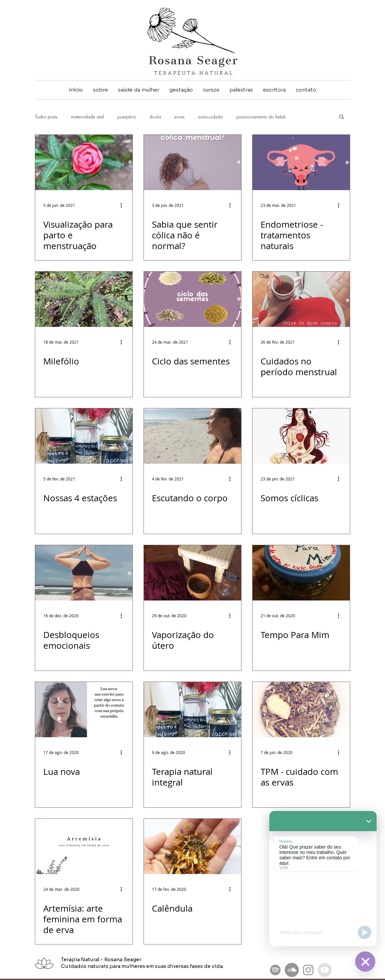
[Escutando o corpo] (192, 436)
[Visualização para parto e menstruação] (84, 162)
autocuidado (210, 117)
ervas (179, 117)
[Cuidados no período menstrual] (301, 299)
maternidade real (87, 117)
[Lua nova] (84, 710)
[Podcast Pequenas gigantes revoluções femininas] (275, 970)
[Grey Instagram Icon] (308, 970)
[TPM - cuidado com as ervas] (301, 710)
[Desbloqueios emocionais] (84, 573)
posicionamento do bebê (261, 117)
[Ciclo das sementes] (192, 299)
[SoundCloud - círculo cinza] (292, 970)
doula (155, 117)
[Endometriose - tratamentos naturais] (301, 162)
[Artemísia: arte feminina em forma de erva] (84, 846)
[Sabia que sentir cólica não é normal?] (192, 162)
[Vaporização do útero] (192, 573)
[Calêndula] (192, 846)
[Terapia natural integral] (192, 710)
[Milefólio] (84, 299)
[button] (342, 117)
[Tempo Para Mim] (301, 573)
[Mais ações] (123, 205)
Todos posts (46, 117)
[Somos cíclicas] (301, 436)
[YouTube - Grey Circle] (325, 970)
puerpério (127, 117)
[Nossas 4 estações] (84, 436)
